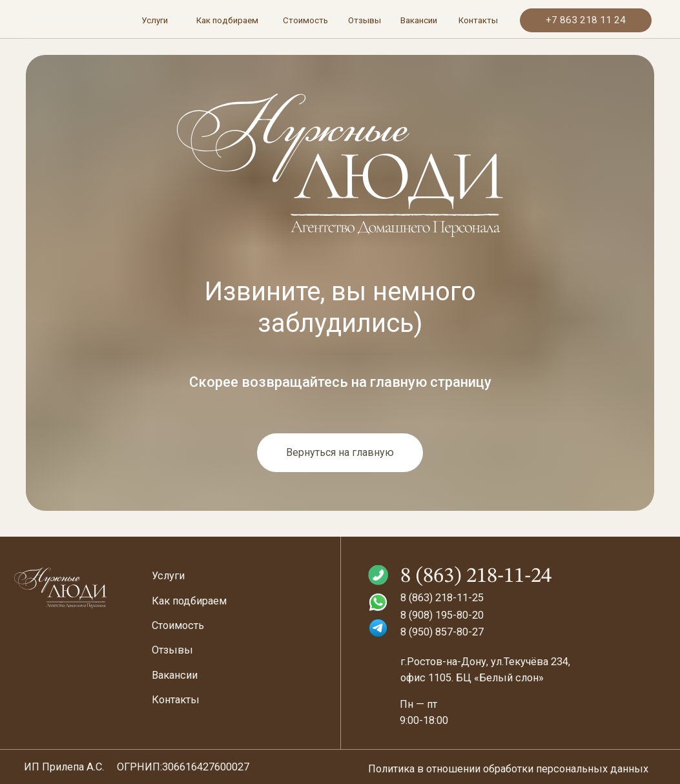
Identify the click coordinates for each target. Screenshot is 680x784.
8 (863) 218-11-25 (442, 598)
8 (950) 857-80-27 (442, 632)
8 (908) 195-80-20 (442, 615)
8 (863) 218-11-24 (476, 576)
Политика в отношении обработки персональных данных (508, 769)
